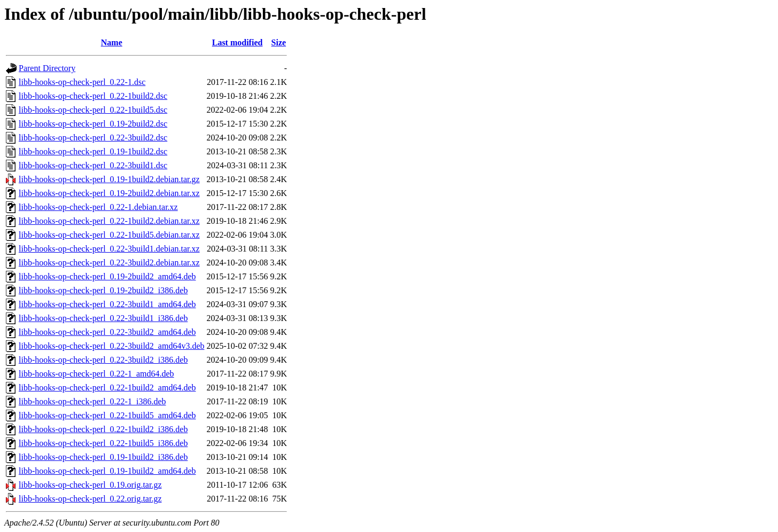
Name (112, 42)
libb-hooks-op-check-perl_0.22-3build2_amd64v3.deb (111, 346)
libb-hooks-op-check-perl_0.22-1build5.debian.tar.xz (109, 235)
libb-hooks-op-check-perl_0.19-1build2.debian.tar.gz (109, 179)
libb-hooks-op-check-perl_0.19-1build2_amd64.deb (107, 471)
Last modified (238, 42)
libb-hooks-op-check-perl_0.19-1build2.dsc (93, 151)
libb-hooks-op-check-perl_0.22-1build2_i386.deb (103, 429)
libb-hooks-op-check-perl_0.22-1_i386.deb (92, 401)
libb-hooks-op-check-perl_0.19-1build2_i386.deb (103, 457)
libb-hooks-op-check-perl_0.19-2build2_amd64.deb (107, 276)
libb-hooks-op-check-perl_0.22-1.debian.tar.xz (98, 207)
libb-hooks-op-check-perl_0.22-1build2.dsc (93, 96)
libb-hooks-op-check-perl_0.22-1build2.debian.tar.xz (109, 221)
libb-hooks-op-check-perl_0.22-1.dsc (82, 82)
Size (279, 42)
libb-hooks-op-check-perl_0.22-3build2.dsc (93, 138)
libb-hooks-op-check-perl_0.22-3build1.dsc (93, 165)
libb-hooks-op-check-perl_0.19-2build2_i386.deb (103, 290)
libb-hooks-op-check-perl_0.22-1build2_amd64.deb (107, 388)
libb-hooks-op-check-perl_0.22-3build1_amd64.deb (107, 304)
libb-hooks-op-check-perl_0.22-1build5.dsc (93, 110)
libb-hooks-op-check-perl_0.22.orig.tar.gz (90, 499)
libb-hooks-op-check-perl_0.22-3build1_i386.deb (103, 318)
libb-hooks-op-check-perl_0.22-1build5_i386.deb (103, 443)
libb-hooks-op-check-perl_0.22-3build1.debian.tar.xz (109, 249)
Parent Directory (47, 68)
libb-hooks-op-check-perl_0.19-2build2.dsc (93, 124)
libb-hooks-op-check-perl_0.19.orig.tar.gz (90, 485)
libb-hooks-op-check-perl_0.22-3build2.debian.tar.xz (109, 263)
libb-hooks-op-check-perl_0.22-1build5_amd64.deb (107, 415)
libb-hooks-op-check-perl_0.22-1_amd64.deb (96, 374)
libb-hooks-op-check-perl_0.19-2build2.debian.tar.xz (109, 193)
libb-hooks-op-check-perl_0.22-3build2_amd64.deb (107, 332)
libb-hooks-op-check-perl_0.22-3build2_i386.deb (103, 360)
